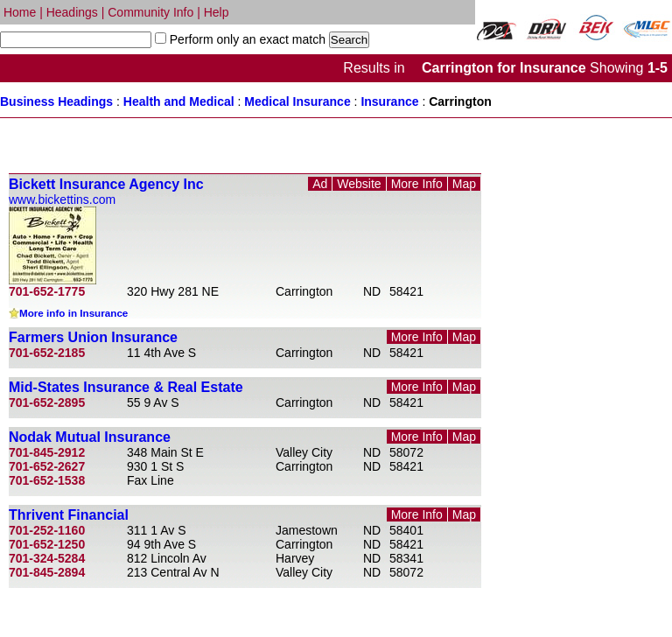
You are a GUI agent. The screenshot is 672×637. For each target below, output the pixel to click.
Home (20, 12)
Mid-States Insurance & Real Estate (126, 387)
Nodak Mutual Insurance (90, 437)
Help (217, 12)
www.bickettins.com (62, 199)
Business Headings (56, 101)
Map (464, 184)
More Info (417, 184)
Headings (72, 12)
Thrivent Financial (69, 515)
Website (359, 184)
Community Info (150, 12)
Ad (320, 184)
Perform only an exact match (246, 39)
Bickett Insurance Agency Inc (106, 184)
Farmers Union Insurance (93, 337)
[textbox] (76, 40)
